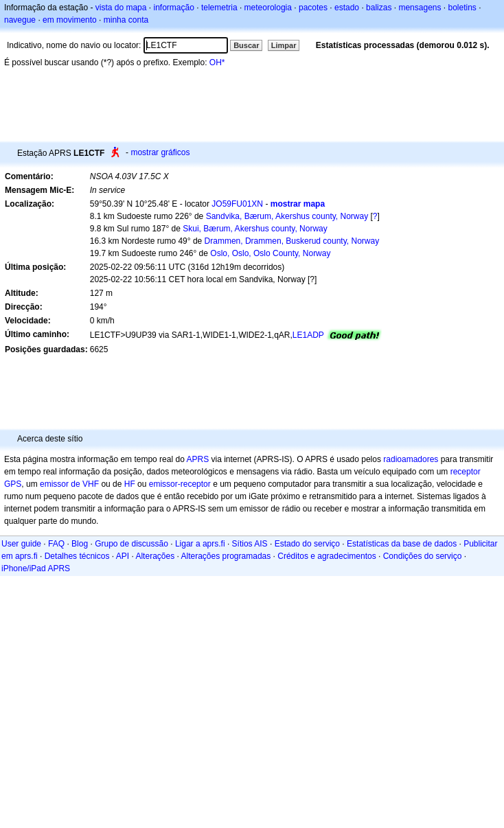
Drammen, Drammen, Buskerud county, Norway (292, 241)
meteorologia (268, 8)
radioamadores (411, 459)
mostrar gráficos (160, 152)
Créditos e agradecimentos (327, 556)
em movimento (70, 20)
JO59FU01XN (237, 204)
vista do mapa (121, 8)
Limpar (284, 45)
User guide (21, 544)
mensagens (420, 8)
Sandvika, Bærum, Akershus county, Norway (287, 216)
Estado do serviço (307, 544)
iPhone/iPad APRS (36, 568)
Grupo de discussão (131, 544)
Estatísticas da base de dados (402, 544)
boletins (462, 8)
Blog (80, 544)
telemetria (219, 8)
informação (173, 8)
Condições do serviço (423, 556)
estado (347, 8)
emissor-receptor (180, 484)
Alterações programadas (226, 556)
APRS (197, 459)
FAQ (56, 544)
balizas (379, 8)
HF (130, 484)
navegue (20, 20)
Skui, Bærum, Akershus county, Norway (255, 229)
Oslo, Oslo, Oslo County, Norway (270, 253)
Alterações (155, 556)
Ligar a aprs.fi (200, 544)
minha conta (126, 20)
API (123, 556)
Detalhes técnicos (77, 556)
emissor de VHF (69, 484)
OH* (217, 62)
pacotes (313, 8)
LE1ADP (308, 335)
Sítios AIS (250, 544)
